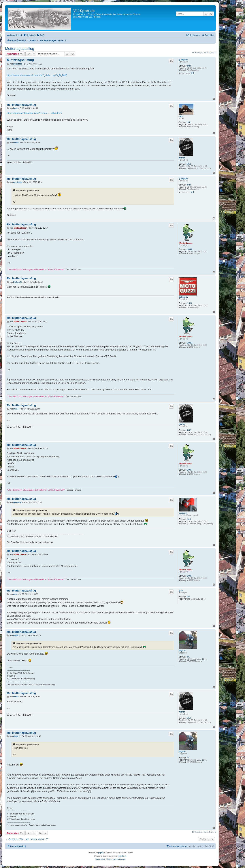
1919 (189, 519)
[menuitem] (29, 35)
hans (181, 116)
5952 (189, 164)
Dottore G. (183, 297)
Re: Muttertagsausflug (21, 105)
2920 (189, 66)
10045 (189, 249)
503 (188, 597)
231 (188, 657)
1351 (189, 122)
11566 (189, 303)
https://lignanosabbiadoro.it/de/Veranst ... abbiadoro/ (34, 113)
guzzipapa (183, 60)
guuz (181, 591)
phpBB (101, 853)
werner (182, 158)
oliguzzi (182, 651)
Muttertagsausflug (20, 49)
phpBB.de (122, 856)
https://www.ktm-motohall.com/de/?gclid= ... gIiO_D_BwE (37, 75)
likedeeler (183, 513)
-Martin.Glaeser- (186, 243)
